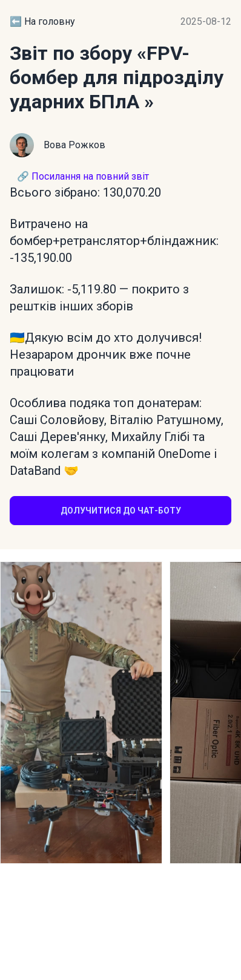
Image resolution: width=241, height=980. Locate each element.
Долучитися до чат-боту (121, 511)
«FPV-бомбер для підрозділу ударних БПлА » (117, 77)
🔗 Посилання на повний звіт (83, 176)
